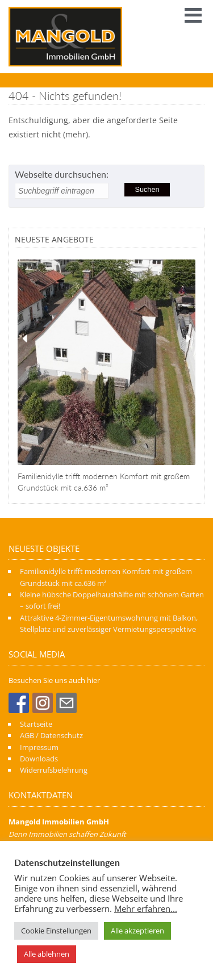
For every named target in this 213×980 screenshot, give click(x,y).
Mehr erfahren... (146, 908)
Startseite (36, 724)
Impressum (39, 747)
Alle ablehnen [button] (47, 954)
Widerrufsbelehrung (54, 770)
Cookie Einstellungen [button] (56, 931)
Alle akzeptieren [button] (137, 931)
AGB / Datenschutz (51, 735)
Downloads (39, 759)
